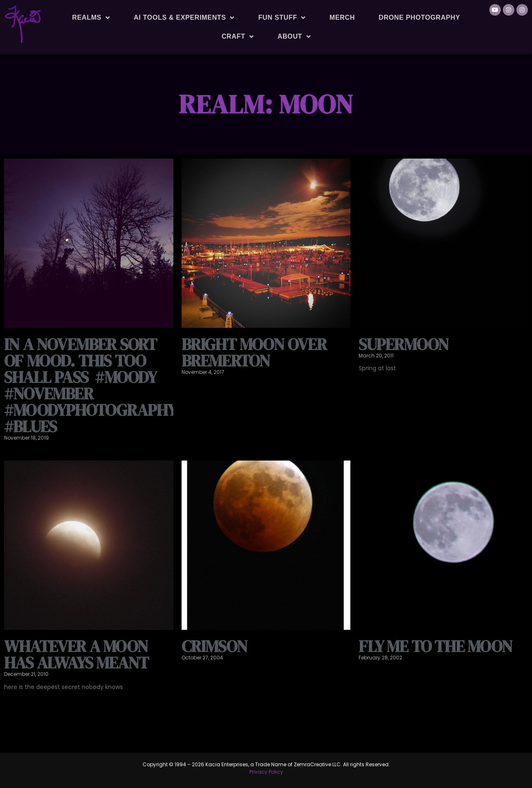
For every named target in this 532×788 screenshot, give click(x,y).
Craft (237, 37)
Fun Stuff (282, 18)
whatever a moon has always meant (76, 654)
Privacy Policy (266, 772)
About (294, 37)
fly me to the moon (435, 646)
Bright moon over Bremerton (254, 353)
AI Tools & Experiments (184, 18)
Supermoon (404, 344)
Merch (342, 17)
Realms (91, 18)
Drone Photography (419, 17)
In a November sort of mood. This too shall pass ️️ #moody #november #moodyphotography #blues (90, 385)
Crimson (214, 646)
